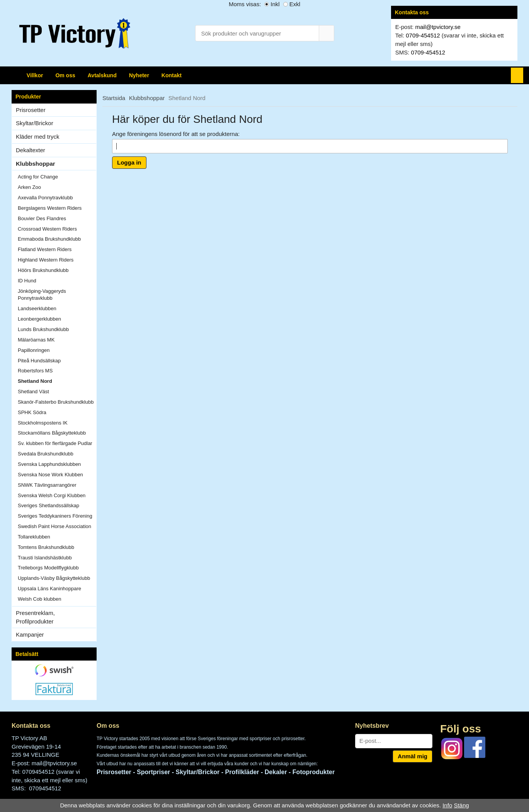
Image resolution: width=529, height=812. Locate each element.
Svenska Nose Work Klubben (50, 475)
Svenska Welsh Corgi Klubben (52, 495)
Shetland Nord (35, 381)
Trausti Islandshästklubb (45, 558)
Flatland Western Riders (45, 249)
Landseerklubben (37, 308)
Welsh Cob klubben (40, 599)
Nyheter (139, 75)
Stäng (461, 805)
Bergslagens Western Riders (50, 208)
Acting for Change (38, 177)
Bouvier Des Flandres (42, 218)
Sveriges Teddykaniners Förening (55, 516)
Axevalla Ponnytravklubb (45, 198)
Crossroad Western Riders (47, 229)
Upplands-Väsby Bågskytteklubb (54, 578)
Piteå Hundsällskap (39, 361)
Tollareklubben (34, 537)
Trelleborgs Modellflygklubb (48, 568)
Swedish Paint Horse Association (54, 526)
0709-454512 (423, 35)
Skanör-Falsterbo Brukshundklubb (56, 402)
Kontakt (172, 75)
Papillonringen (34, 350)
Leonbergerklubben (39, 319)
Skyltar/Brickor (56, 123)
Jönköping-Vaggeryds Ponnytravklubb (42, 295)
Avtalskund (102, 75)
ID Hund (27, 281)
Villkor (35, 75)
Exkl (295, 4)
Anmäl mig (412, 756)
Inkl (275, 4)
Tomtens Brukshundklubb (46, 547)
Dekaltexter (31, 150)
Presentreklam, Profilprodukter (35, 617)
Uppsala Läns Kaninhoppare (49, 589)
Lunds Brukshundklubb (43, 329)
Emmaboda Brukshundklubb (49, 239)
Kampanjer (30, 634)
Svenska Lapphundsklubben (49, 464)
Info (447, 805)
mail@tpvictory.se (438, 27)
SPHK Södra (32, 412)
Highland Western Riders (46, 260)
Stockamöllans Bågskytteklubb (52, 433)
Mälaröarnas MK (36, 340)
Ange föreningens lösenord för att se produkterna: (176, 134)
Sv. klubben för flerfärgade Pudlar (55, 443)
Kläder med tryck (38, 137)
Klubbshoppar (56, 164)
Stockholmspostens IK (43, 423)
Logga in (129, 162)
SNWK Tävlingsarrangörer (47, 485)
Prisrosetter (56, 110)
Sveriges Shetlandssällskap (48, 505)
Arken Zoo (29, 187)
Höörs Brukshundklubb (43, 270)
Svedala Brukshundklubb (46, 454)
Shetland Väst (33, 392)
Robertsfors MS (35, 371)
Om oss (65, 75)
